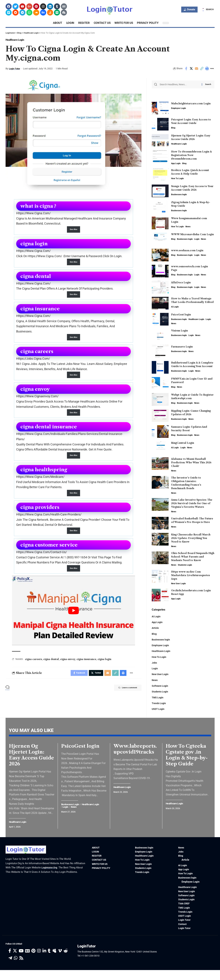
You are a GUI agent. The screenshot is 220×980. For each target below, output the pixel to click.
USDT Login (158, 712)
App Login (176, 163)
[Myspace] (54, 961)
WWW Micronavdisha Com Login (192, 234)
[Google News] (27, 961)
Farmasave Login (182, 346)
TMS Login (158, 700)
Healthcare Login (19, 41)
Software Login (160, 688)
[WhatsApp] (16, 968)
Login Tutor (15, 70)
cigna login (104, 664)
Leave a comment (125, 694)
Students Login (185, 565)
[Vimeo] (60, 961)
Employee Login (179, 108)
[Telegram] (10, 968)
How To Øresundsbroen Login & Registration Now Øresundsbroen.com (192, 155)
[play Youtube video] (74, 616)
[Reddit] (66, 961)
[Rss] (21, 968)
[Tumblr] (49, 961)
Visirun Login (179, 330)
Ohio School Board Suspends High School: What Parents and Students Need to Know (193, 556)
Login (197, 239)
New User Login (178, 583)
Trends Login (159, 706)
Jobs (154, 664)
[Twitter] (15, 961)
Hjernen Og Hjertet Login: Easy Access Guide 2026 (31, 761)
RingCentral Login (183, 443)
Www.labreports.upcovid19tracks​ (135, 755)
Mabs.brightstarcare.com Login (191, 103)
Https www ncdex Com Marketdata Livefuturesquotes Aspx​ (190, 575)
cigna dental (51, 664)
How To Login (177, 178)
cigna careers (33, 664)
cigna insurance (86, 664)
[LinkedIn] (44, 961)
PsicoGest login (181, 314)
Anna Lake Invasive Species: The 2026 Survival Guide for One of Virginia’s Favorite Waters (192, 503)
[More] (212, 70)
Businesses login (179, 194)
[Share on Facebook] (186, 70)
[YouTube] (21, 961)
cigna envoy (68, 664)
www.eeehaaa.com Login (187, 250)
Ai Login (175, 306)
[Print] (207, 70)
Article (156, 628)
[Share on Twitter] (191, 70)
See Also (74, 231)
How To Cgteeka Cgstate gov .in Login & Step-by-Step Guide (187, 761)
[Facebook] (10, 961)
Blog (173, 127)
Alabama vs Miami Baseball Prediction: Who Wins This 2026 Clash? (191, 462)
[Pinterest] (33, 961)
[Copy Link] (202, 70)
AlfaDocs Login (181, 282)
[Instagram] (39, 961)
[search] (207, 9)
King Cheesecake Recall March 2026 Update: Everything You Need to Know (191, 538)
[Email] (197, 70)
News (188, 226)
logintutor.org (50, 874)
